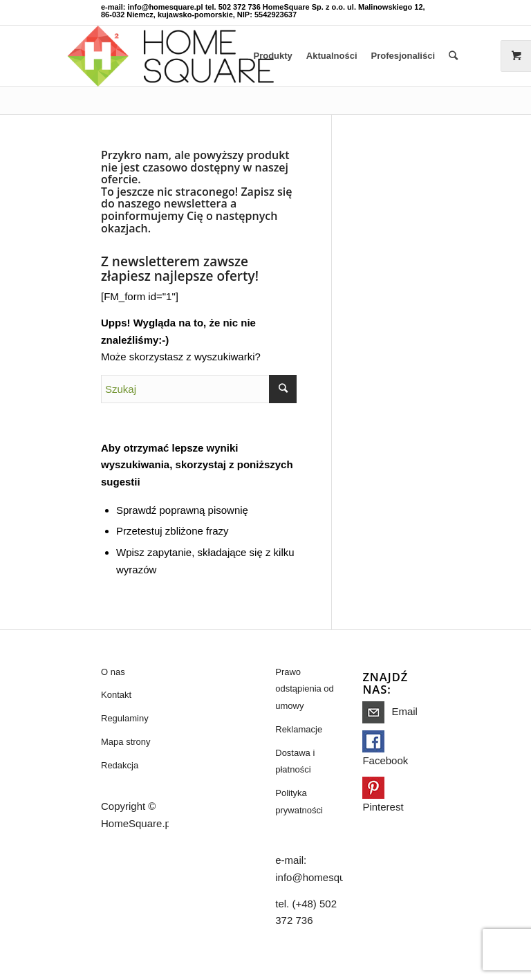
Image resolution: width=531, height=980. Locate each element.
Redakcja (120, 765)
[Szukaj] (453, 56)
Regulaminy (125, 718)
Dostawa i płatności (295, 761)
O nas (113, 672)
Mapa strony (126, 742)
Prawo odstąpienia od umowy (305, 689)
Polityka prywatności (299, 802)
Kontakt (116, 695)
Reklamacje (299, 729)
